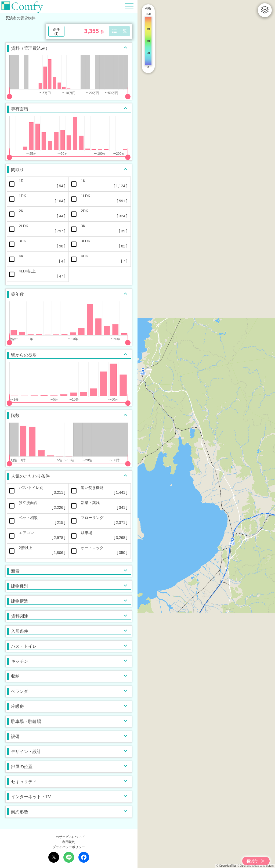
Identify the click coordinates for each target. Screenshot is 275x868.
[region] (206, 434)
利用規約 (69, 842)
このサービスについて (69, 837)
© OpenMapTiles (227, 866)
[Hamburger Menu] (129, 6)
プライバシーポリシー (69, 847)
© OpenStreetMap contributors (255, 866)
